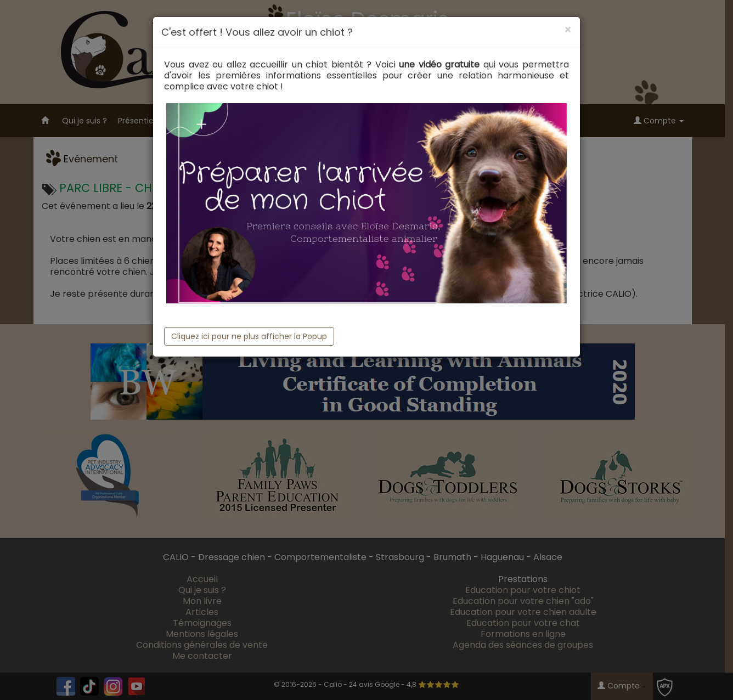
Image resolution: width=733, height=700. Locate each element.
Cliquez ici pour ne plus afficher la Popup (249, 336)
